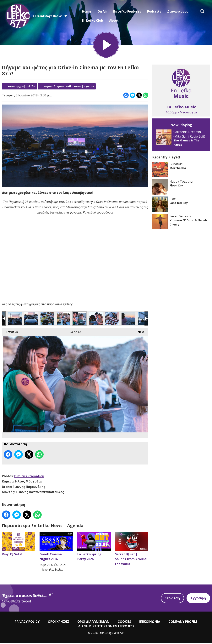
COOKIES (124, 623)
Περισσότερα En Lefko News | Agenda (69, 88)
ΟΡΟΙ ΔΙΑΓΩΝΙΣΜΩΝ (93, 623)
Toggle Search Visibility (202, 11)
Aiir (122, 634)
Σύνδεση (172, 599)
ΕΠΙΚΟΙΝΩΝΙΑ (150, 623)
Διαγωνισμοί (178, 11)
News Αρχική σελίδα (22, 88)
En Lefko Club (92, 20)
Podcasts (154, 11)
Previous (10, 332)
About (114, 20)
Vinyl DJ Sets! (19, 545)
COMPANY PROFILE (183, 623)
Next (139, 332)
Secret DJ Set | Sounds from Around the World (132, 550)
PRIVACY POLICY (27, 623)
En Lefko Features (127, 11)
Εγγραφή (198, 599)
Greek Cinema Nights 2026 (56, 548)
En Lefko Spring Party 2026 (94, 548)
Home (87, 11)
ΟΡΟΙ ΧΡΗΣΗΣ (58, 623)
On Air (102, 11)
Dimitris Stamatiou (29, 477)
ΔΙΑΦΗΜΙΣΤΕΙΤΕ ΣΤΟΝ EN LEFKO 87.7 (106, 628)
